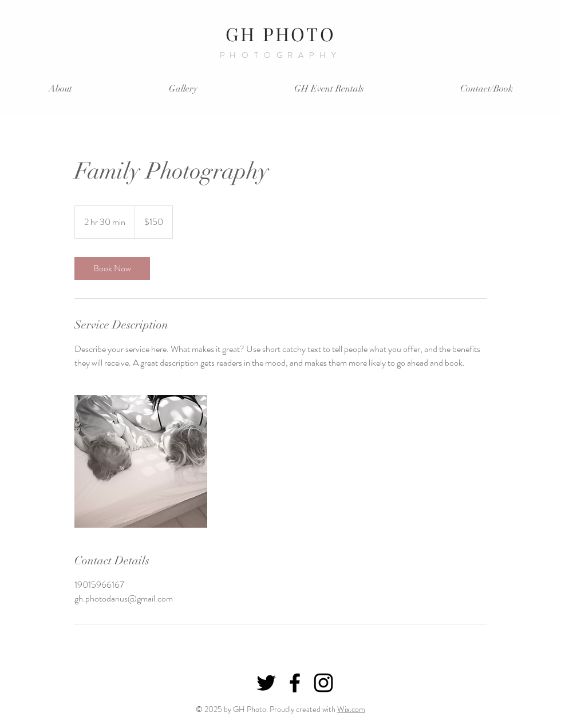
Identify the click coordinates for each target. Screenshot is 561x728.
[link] (112, 268)
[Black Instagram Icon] (323, 683)
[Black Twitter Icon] (266, 683)
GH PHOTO (280, 33)
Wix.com (351, 709)
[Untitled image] (141, 461)
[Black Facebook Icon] (295, 683)
